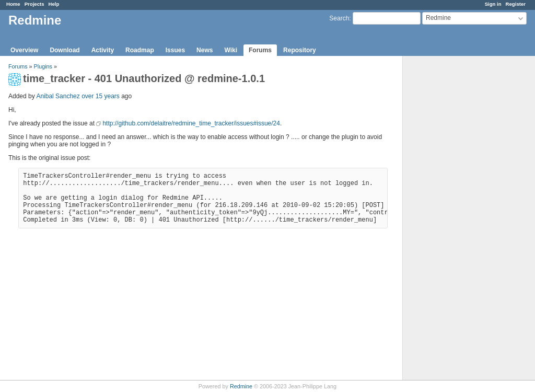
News (205, 50)
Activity (103, 50)
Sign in (493, 4)
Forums (260, 50)
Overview (24, 50)
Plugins (43, 66)
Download (65, 50)
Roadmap (140, 50)
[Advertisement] (455, 220)
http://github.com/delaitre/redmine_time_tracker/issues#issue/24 (191, 123)
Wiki (231, 50)
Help (54, 4)
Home (13, 4)
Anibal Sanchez (58, 96)
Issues (175, 50)
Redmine (241, 386)
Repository (300, 50)
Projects (34, 4)
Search (339, 18)
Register (516, 4)
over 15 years (101, 96)
